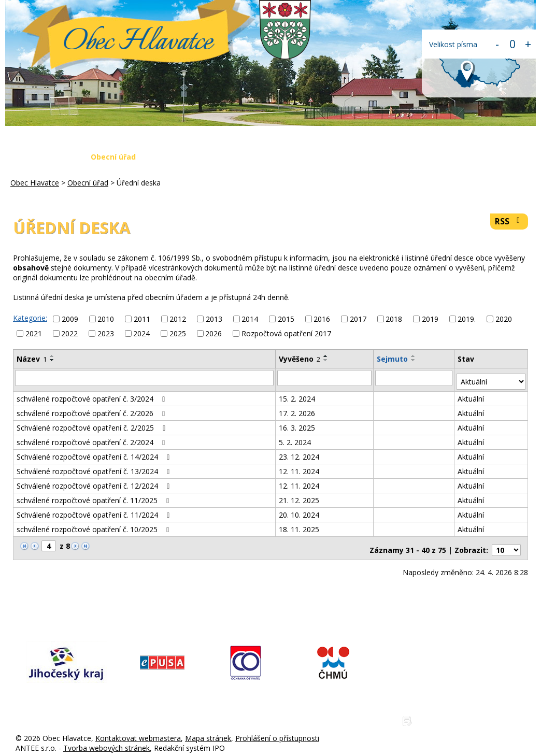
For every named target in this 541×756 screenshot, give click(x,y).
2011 (142, 319)
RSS (509, 222)
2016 (322, 319)
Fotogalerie (336, 157)
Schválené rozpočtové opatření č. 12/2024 (95, 482)
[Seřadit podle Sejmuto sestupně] (414, 360)
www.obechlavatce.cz (454, 696)
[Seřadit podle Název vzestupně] (52, 356)
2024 (141, 333)
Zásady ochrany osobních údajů (471, 713)
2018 (394, 319)
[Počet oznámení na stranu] (506, 542)
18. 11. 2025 (300, 525)
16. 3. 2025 (297, 424)
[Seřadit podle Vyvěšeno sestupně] (326, 360)
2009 (70, 319)
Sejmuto (393, 359)
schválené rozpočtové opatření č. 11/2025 (95, 496)
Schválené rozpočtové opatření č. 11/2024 (95, 511)
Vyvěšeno (300, 359)
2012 (178, 319)
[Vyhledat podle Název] (145, 378)
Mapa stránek (208, 730)
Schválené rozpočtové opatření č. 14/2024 (95, 453)
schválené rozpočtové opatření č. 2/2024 (92, 438)
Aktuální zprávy (186, 157)
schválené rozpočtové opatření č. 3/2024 (92, 395)
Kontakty (464, 157)
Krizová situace (265, 157)
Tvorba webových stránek (106, 740)
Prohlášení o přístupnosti (277, 730)
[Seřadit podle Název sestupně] (52, 360)
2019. (467, 319)
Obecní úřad (113, 157)
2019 (430, 319)
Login (512, 157)
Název (32, 359)
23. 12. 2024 (300, 453)
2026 (213, 333)
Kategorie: (30, 318)
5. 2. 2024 (295, 438)
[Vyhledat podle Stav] (492, 378)
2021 (34, 333)
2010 (106, 319)
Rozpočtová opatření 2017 (286, 333)
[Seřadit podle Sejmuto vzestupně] (414, 356)
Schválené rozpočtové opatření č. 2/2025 (93, 424)
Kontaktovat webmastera (138, 730)
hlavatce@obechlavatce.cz (462, 679)
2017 (358, 319)
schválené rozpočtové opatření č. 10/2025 (95, 525)
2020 (504, 319)
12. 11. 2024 (300, 467)
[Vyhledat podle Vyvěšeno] (325, 378)
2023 (106, 333)
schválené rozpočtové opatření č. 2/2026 (92, 409)
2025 (178, 333)
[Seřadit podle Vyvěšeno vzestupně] (326, 356)
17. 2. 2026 (297, 409)
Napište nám (402, 157)
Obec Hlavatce (138, 42)
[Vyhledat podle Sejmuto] (414, 378)
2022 (69, 333)
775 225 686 (438, 661)
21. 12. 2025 (300, 496)
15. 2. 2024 (297, 395)
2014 (250, 319)
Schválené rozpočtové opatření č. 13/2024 (95, 467)
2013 (214, 319)
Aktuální (472, 395)
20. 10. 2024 (300, 511)
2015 (286, 319)
